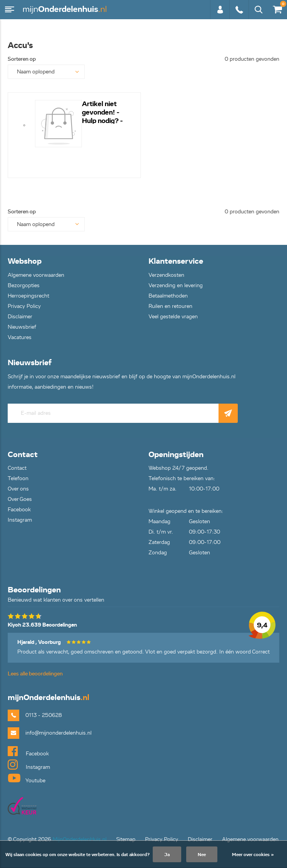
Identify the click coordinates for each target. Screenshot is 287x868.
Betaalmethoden (168, 296)
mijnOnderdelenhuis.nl (65, 10)
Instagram (20, 520)
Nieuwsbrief (22, 327)
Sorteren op (22, 59)
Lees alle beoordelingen (35, 674)
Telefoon (18, 478)
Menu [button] (10, 10)
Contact (17, 468)
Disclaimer (20, 317)
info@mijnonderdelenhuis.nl (58, 733)
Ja (167, 854)
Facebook (19, 510)
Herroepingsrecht (28, 296)
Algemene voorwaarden (36, 275)
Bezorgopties (24, 285)
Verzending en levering (176, 285)
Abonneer (228, 413)
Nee (202, 854)
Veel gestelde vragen (173, 317)
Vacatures (20, 337)
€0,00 (277, 8)
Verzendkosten (166, 275)
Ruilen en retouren (170, 306)
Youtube (27, 778)
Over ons (18, 489)
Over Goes (20, 499)
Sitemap (126, 839)
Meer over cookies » (253, 854)
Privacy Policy (24, 306)
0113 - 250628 (239, 10)
